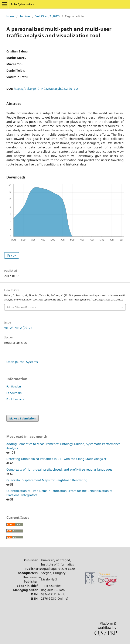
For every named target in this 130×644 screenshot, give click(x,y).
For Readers (14, 386)
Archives (25, 16)
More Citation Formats (22, 307)
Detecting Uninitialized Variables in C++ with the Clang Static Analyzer (56, 459)
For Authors (14, 393)
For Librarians (15, 399)
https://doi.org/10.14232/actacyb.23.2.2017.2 (46, 89)
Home (10, 16)
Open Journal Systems (22, 362)
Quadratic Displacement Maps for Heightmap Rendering (47, 480)
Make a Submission (23, 418)
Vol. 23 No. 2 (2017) (48, 16)
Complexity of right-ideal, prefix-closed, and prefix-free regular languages (59, 469)
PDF (13, 255)
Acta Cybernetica (23, 4)
